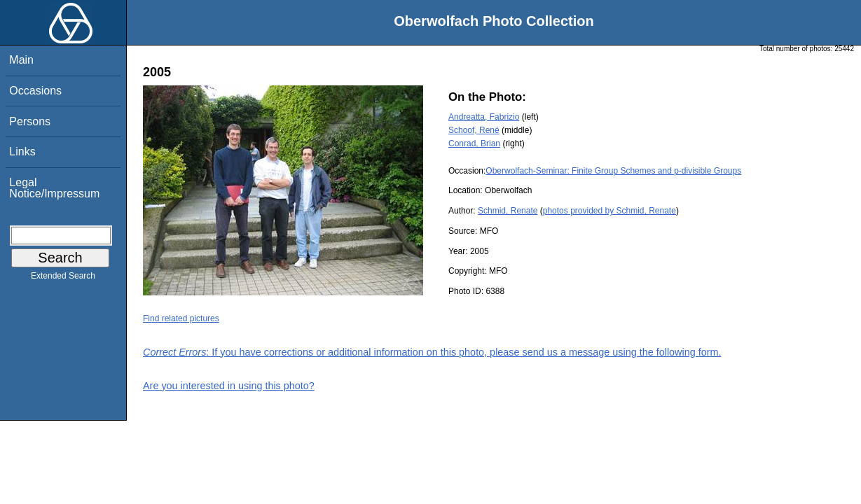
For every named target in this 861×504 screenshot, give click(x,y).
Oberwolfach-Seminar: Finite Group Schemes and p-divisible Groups (613, 171)
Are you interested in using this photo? (229, 386)
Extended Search (63, 279)
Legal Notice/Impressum (54, 188)
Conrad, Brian (474, 143)
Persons (30, 121)
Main (21, 60)
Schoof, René (474, 130)
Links (22, 152)
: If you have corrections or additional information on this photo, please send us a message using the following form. (432, 352)
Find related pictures (181, 318)
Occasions (35, 91)
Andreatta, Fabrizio (484, 117)
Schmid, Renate (508, 211)
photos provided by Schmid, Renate (609, 211)
